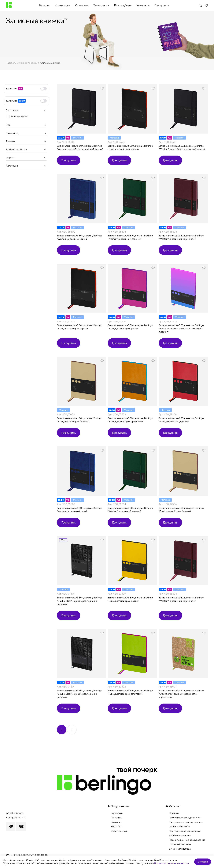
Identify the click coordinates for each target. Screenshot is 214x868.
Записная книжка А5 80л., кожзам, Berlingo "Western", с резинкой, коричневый (181, 237)
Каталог (10, 63)
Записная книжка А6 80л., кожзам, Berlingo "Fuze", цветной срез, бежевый (79, 420)
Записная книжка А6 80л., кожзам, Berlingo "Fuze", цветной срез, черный (130, 147)
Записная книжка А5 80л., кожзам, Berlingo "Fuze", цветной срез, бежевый (181, 510)
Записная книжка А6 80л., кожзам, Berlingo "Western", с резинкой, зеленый (130, 237)
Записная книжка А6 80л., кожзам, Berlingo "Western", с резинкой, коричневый (181, 599)
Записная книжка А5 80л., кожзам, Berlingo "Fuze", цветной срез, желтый (130, 599)
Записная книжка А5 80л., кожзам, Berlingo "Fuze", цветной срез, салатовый (130, 692)
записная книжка (20, 116)
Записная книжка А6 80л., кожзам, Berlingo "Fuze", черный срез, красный (181, 420)
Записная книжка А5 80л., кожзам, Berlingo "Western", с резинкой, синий (79, 237)
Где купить (69, 160)
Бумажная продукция (28, 63)
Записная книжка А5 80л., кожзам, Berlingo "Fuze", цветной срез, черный (79, 327)
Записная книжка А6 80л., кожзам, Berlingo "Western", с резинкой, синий (79, 510)
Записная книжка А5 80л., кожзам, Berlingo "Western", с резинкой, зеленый (130, 510)
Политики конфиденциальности (171, 863)
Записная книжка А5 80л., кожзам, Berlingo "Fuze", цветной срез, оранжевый (130, 420)
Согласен (203, 862)
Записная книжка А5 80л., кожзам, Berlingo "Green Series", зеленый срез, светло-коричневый (181, 694)
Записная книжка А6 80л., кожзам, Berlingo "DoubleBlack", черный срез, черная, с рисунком (79, 601)
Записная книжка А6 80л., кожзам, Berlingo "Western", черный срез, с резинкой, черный (182, 147)
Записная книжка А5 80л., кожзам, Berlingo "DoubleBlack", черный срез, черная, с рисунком (79, 694)
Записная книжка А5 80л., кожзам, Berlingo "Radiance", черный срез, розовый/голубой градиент (181, 329)
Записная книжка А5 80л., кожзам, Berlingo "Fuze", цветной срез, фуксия (130, 327)
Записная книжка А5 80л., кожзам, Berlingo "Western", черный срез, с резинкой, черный (80, 147)
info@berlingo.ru (14, 813)
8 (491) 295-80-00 (16, 818)
